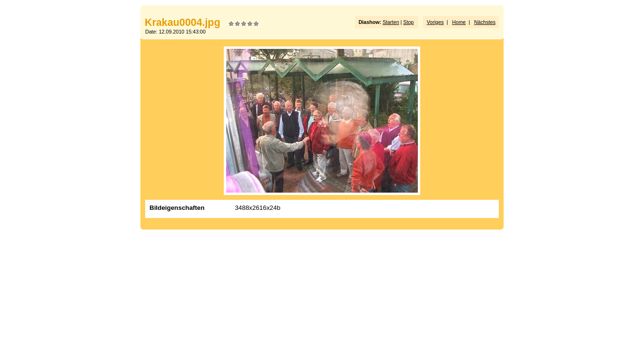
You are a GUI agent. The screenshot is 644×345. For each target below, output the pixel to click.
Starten (391, 22)
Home (459, 22)
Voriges (435, 22)
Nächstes (485, 22)
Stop (409, 22)
